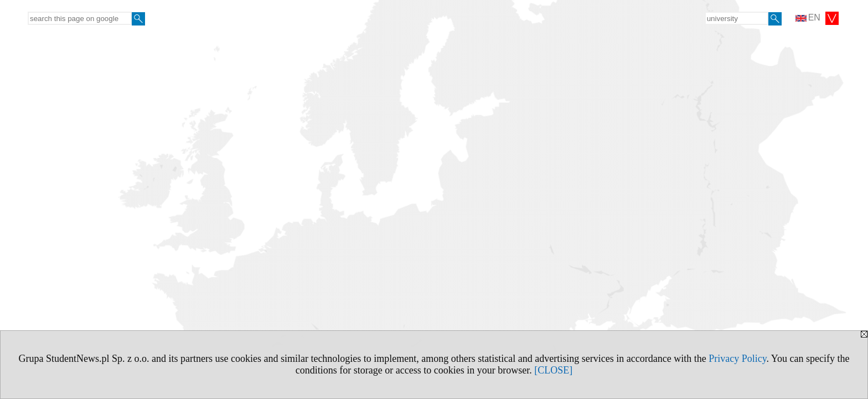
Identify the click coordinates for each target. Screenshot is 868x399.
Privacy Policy (737, 359)
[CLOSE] (553, 370)
